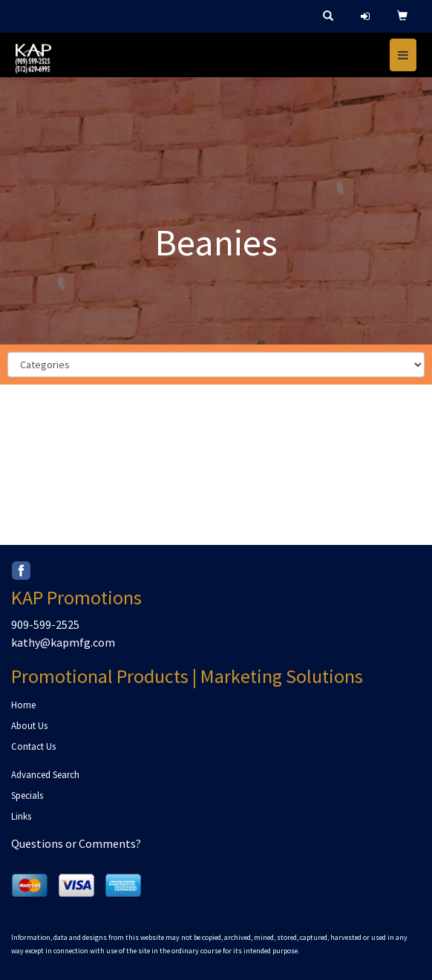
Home (23, 705)
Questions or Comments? (76, 843)
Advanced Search (45, 775)
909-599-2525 (45, 624)
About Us (29, 726)
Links (21, 816)
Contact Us (33, 747)
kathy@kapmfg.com (63, 642)
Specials (27, 796)
